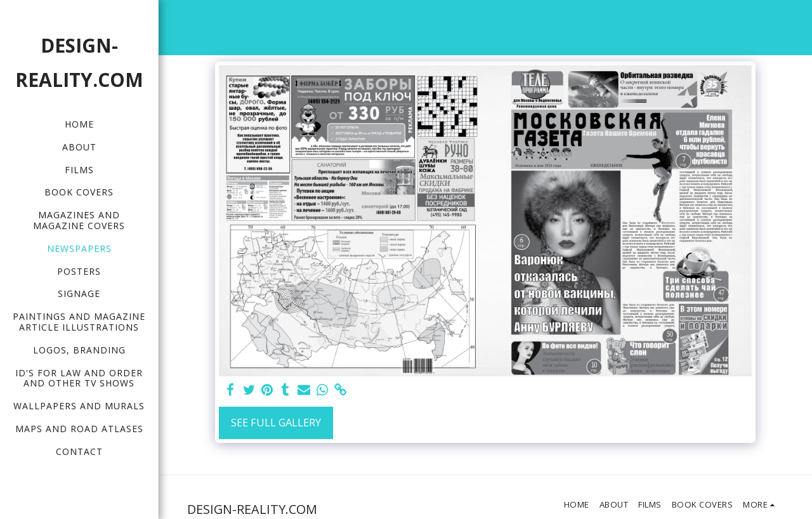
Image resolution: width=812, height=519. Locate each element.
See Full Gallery (276, 422)
